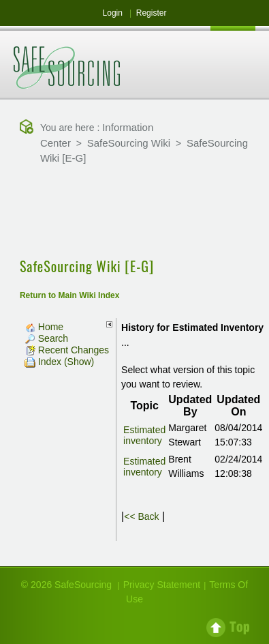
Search (46, 338)
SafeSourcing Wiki (129, 143)
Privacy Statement (162, 585)
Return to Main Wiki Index (70, 295)
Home (44, 327)
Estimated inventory (144, 435)
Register (152, 13)
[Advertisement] (135, 213)
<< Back (141, 516)
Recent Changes (67, 350)
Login (113, 13)
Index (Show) (59, 362)
